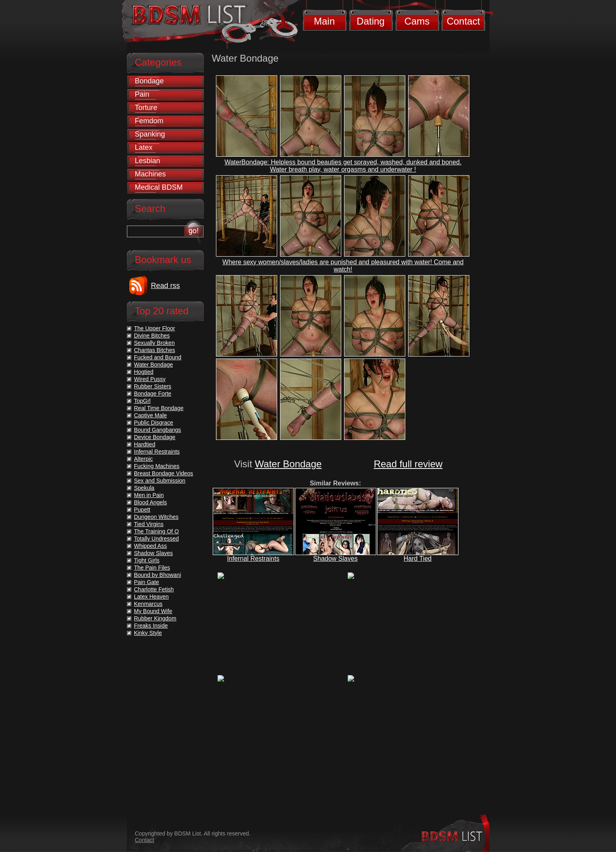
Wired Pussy (150, 379)
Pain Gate (147, 582)
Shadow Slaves (335, 559)
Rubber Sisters (153, 386)
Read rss (166, 286)
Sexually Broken (155, 343)
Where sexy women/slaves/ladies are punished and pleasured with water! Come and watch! (343, 266)
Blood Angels (151, 502)
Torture (146, 108)
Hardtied (145, 444)
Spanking (150, 134)
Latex (144, 147)
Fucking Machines (157, 466)
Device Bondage (155, 437)
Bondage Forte (153, 394)
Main (324, 21)
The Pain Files (152, 568)
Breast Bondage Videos (164, 473)
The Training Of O (157, 531)
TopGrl (142, 401)
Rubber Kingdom (155, 618)
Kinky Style (148, 633)
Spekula (144, 488)
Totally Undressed (157, 539)
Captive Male (151, 415)
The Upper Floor (155, 328)
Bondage (149, 81)
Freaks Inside (151, 626)
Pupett (142, 510)
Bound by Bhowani (158, 575)
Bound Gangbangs (158, 430)
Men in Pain (149, 495)
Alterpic (144, 459)
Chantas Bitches (155, 350)
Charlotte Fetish (154, 589)
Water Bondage (288, 464)
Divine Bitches (152, 336)
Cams (417, 21)
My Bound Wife (153, 611)
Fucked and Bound (158, 357)
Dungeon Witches (157, 517)
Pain (142, 94)
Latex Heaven (151, 597)
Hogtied (144, 372)
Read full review (408, 464)
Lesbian (148, 161)
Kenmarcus (148, 604)
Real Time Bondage (159, 408)
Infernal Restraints (253, 559)
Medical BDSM (159, 187)
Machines (150, 174)
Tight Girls (147, 560)
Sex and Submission (160, 481)
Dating (370, 21)
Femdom (149, 121)
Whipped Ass (151, 546)
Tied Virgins (149, 524)
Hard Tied (418, 559)
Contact (464, 21)
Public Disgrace (154, 423)
